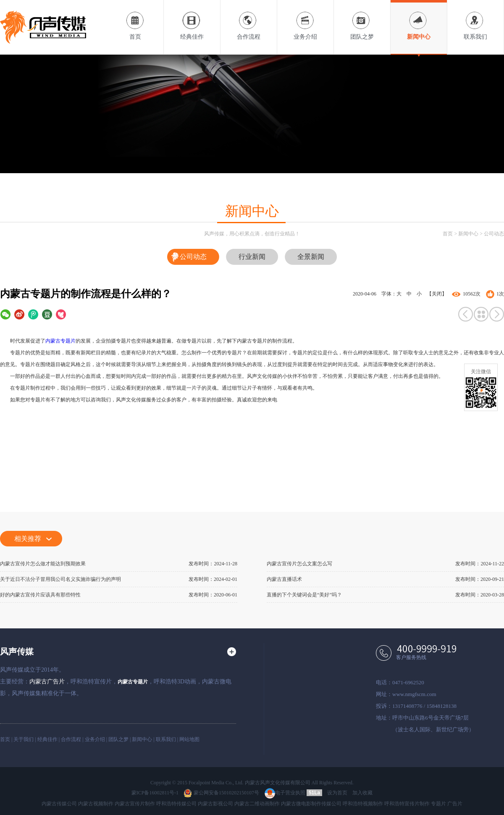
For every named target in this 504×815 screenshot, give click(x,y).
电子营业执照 (285, 793)
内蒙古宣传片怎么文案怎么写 (299, 564)
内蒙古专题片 (60, 341)
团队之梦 (362, 20)
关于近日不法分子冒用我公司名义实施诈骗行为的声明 (60, 579)
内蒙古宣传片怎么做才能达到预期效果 (43, 564)
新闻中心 (419, 20)
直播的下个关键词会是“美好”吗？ (304, 595)
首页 (135, 20)
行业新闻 (252, 257)
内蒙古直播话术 (284, 579)
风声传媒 (17, 651)
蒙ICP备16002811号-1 (155, 793)
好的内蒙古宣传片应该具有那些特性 (40, 595)
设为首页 (337, 793)
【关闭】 (437, 294)
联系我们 (475, 20)
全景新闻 (311, 257)
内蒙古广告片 (47, 682)
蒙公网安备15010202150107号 (221, 793)
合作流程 (249, 20)
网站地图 (189, 739)
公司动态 (494, 234)
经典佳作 (192, 20)
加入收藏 (362, 793)
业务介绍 (305, 20)
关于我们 (24, 739)
